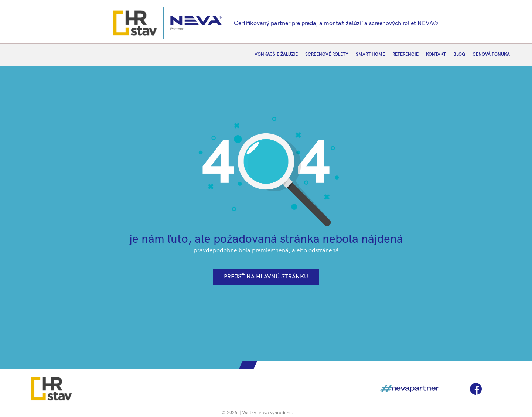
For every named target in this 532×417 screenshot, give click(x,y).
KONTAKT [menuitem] (436, 54)
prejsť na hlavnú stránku (266, 276)
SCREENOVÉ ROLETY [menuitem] (327, 54)
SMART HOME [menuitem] (370, 54)
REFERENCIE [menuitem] (405, 54)
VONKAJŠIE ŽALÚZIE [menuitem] (276, 54)
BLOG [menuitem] (459, 54)
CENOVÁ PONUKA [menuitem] (491, 54)
